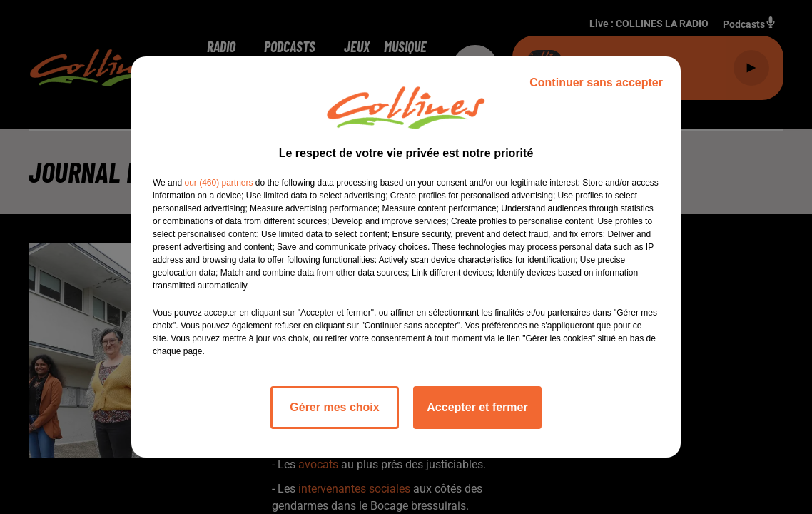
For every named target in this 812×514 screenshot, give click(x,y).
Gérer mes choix (334, 407)
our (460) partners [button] (218, 183)
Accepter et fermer (477, 407)
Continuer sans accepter (596, 82)
